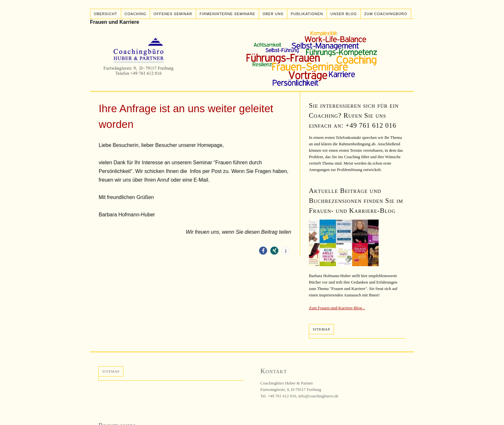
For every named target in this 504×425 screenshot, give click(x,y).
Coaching (135, 14)
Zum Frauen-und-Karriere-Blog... (337, 308)
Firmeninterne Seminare (227, 14)
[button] (263, 251)
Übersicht (106, 14)
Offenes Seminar (173, 14)
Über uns (273, 14)
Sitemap (321, 329)
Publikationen (307, 14)
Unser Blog (344, 14)
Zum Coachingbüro (386, 14)
